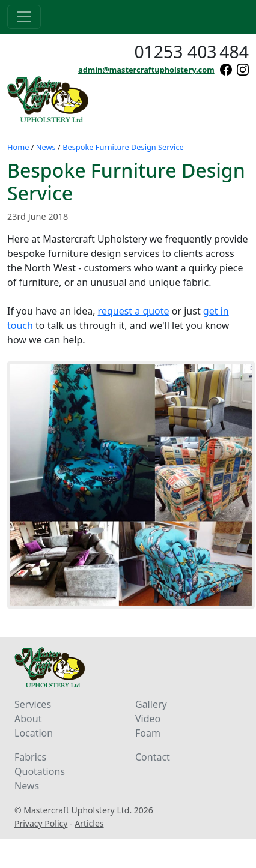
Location (34, 733)
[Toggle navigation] (24, 17)
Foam (148, 733)
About (28, 719)
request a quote (134, 311)
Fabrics (30, 757)
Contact (153, 757)
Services (33, 704)
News (46, 147)
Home (18, 147)
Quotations (40, 771)
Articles (89, 823)
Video (148, 719)
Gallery (151, 704)
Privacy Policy (41, 823)
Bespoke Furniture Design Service (123, 147)
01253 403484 (191, 52)
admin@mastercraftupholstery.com (146, 70)
